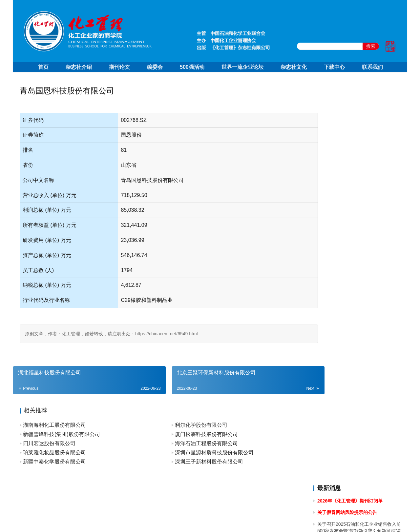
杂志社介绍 (79, 67)
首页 (43, 67)
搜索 (371, 46)
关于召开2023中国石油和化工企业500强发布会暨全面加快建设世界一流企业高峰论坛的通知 (359, 366)
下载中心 (334, 67)
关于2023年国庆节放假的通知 (348, 330)
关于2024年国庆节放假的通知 (348, 203)
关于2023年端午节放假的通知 (348, 384)
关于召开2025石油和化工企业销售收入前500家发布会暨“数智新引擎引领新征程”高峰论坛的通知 (359, 130)
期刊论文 (119, 67)
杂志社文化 (294, 67)
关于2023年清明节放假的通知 (348, 421)
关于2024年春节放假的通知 (345, 318)
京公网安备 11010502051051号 (237, 519)
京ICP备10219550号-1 (174, 519)
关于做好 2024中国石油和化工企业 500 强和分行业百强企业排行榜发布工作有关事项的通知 (359, 281)
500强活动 (192, 67)
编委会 (155, 67)
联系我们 (372, 67)
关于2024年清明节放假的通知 (348, 263)
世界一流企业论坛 (242, 67)
